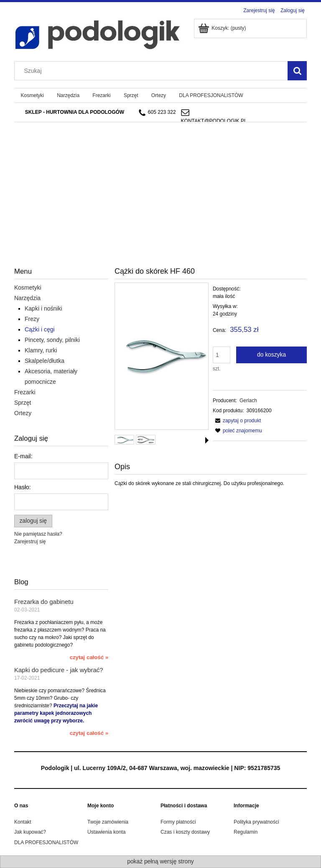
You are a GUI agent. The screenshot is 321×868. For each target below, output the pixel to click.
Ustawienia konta (106, 832)
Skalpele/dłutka (45, 361)
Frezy (32, 319)
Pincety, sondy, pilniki (52, 340)
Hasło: (23, 487)
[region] (160, 172)
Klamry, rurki (41, 350)
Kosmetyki (28, 288)
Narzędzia (27, 298)
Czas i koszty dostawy (185, 832)
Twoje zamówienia (108, 822)
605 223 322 (157, 113)
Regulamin (246, 832)
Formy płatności (178, 822)
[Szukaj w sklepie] (153, 71)
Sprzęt (23, 403)
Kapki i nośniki (43, 308)
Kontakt (23, 822)
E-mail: (23, 456)
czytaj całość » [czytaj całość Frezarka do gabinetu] (89, 657)
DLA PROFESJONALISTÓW (46, 842)
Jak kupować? (30, 832)
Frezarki (25, 392)
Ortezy (23, 413)
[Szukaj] (297, 71)
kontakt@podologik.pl (214, 121)
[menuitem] (32, 95)
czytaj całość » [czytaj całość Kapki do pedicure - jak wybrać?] (89, 733)
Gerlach (248, 401)
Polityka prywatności (256, 822)
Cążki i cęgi (40, 329)
